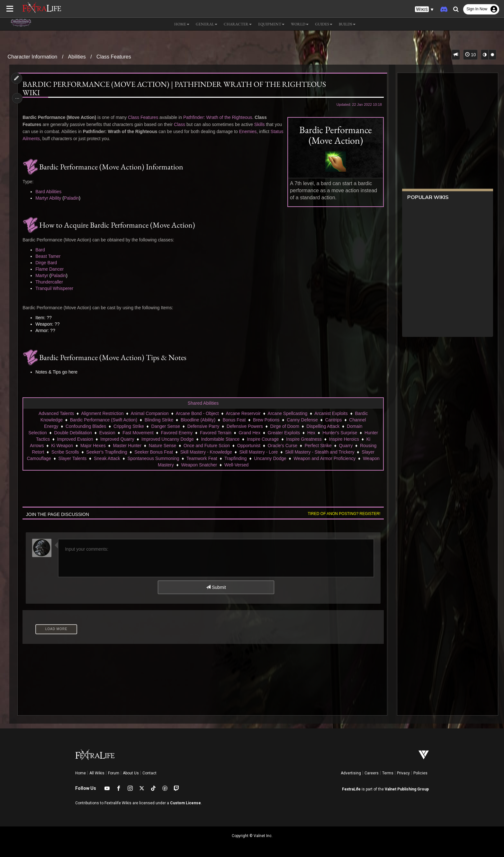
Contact (149, 773)
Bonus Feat (234, 420)
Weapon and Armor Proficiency (324, 458)
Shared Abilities (203, 403)
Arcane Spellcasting (287, 413)
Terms (388, 773)
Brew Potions (266, 420)
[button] (424, 9)
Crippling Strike (128, 426)
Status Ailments (51, 139)
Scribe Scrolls (65, 452)
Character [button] (238, 24)
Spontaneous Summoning (153, 458)
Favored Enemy (177, 433)
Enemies (249, 131)
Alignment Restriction (102, 413)
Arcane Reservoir (243, 413)
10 (470, 55)
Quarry (346, 446)
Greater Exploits (283, 433)
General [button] (207, 24)
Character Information (33, 57)
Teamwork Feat (202, 458)
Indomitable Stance (220, 439)
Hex (311, 433)
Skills (261, 124)
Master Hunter (127, 446)
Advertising (351, 773)
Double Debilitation (73, 433)
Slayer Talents (72, 458)
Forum (114, 773)
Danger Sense (166, 426)
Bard (42, 250)
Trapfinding (236, 458)
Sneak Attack (107, 458)
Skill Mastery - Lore (258, 452)
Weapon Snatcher (199, 465)
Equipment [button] (271, 24)
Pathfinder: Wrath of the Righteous (219, 117)
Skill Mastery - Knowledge (206, 452)
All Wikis (97, 773)
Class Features (114, 57)
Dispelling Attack (323, 426)
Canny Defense (302, 420)
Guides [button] (324, 24)
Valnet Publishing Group (407, 789)
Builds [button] (347, 24)
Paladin (73, 198)
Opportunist (248, 446)
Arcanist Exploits (331, 413)
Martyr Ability (50, 198)
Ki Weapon (62, 446)
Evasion (107, 433)
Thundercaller (51, 282)
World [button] (300, 24)
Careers (372, 773)
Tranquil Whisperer (56, 288)
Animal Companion (149, 413)
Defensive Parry (203, 426)
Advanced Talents (56, 413)
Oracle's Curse (282, 446)
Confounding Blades (85, 426)
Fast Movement (138, 433)
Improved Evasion (75, 439)
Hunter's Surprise (340, 433)
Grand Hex (249, 433)
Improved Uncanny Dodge (168, 439)
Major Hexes (93, 446)
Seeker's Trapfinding (107, 452)
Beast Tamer (50, 256)
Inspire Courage (263, 439)
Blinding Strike (159, 420)
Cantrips (333, 420)
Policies (420, 773)
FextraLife (351, 789)
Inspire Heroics (344, 439)
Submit (216, 587)
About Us (131, 773)
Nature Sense (162, 446)
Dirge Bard (48, 263)
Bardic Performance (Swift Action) (103, 420)
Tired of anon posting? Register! (342, 514)
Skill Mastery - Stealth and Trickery (319, 452)
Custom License (185, 803)
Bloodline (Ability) (198, 420)
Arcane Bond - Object (197, 413)
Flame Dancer (51, 269)
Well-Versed (236, 465)
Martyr (43, 275)
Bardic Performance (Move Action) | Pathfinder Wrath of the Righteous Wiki (176, 88)
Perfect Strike (318, 446)
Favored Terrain (215, 433)
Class (181, 124)
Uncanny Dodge (270, 458)
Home (81, 773)
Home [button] (182, 24)
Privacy (403, 773)
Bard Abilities (50, 192)
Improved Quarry (117, 439)
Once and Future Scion (206, 446)
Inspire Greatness (304, 439)
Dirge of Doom (284, 426)
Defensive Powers (244, 426)
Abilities (77, 57)
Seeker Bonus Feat (154, 452)
